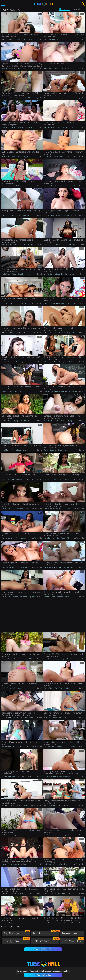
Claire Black (6, 509)
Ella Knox (47, 479)
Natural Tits (22, 98)
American (24, 39)
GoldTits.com (46, 941)
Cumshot (57, 69)
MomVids (81, 69)
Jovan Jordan (58, 894)
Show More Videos (43, 949)
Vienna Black (49, 421)
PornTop (81, 597)
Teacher (67, 391)
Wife (46, 98)
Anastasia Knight (8, 747)
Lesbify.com (17, 941)
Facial (13, 215)
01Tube (39, 69)
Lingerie (31, 245)
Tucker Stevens (7, 479)
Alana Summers (50, 538)
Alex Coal (47, 835)
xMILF (40, 864)
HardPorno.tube (78, 157)
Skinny (72, 567)
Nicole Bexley (59, 362)
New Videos (65, 9)
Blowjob (26, 127)
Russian (5, 923)
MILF (62, 39)
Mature (56, 39)
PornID (82, 186)
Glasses (30, 894)
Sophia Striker (7, 127)
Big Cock (74, 186)
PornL (82, 39)
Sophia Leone (7, 69)
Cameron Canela (50, 303)
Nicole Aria (48, 894)
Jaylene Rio (6, 157)
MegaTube (38, 98)
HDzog (82, 923)
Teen (73, 215)
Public (4, 391)
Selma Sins (48, 333)
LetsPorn (81, 303)
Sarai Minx (6, 215)
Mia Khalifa (48, 274)
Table (31, 39)
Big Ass (10, 688)
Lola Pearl (48, 245)
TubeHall (44, 4)
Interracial (52, 98)
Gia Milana (6, 805)
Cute (68, 303)
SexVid (40, 333)
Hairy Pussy (66, 333)
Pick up (13, 835)
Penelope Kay (49, 186)
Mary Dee (47, 215)
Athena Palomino (8, 39)
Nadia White (6, 274)
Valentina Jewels (50, 127)
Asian (24, 450)
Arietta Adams (7, 659)
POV (17, 39)
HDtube (39, 39)
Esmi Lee (5, 98)
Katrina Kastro (7, 538)
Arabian (14, 718)
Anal (29, 274)
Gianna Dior (48, 688)
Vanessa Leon (49, 747)
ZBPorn (39, 245)
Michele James (50, 157)
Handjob (65, 69)
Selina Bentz (48, 776)
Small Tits (26, 69)
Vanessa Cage (7, 245)
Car (58, 538)
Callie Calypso (49, 567)
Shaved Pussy (33, 98)
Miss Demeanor (50, 923)
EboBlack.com (17, 933)
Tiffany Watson (49, 391)
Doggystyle (61, 98)
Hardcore (34, 127)
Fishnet (18, 747)
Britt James (48, 69)
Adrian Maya (48, 362)
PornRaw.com (46, 933)
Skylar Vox (48, 718)
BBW (13, 157)
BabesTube (80, 776)
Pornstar (72, 69)
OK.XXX (39, 186)
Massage (75, 333)
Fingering (20, 362)
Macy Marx (48, 509)
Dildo (77, 923)
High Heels (48, 39)
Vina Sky (5, 450)
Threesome (17, 127)
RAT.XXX (81, 245)
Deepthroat (17, 69)
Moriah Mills (6, 303)
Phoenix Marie (7, 894)
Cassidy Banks (49, 659)
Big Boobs (18, 688)
